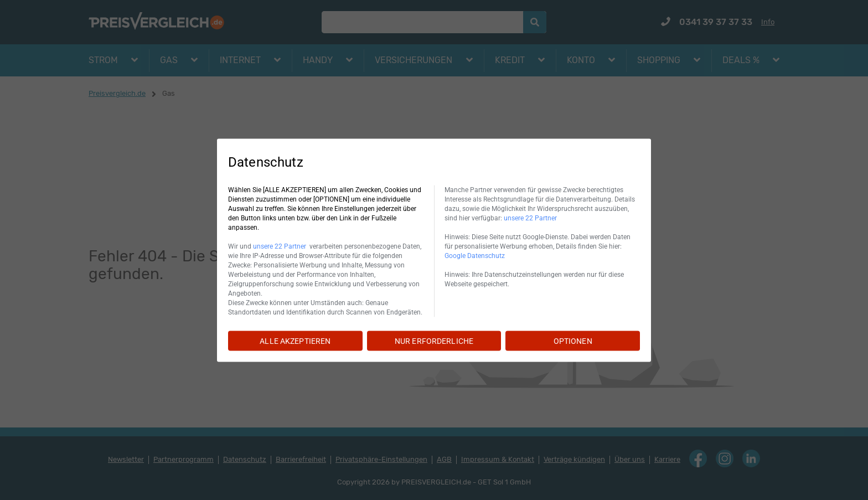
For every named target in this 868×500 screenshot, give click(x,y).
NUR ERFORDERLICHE (434, 341)
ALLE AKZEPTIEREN (295, 341)
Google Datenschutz (475, 255)
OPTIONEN (573, 341)
